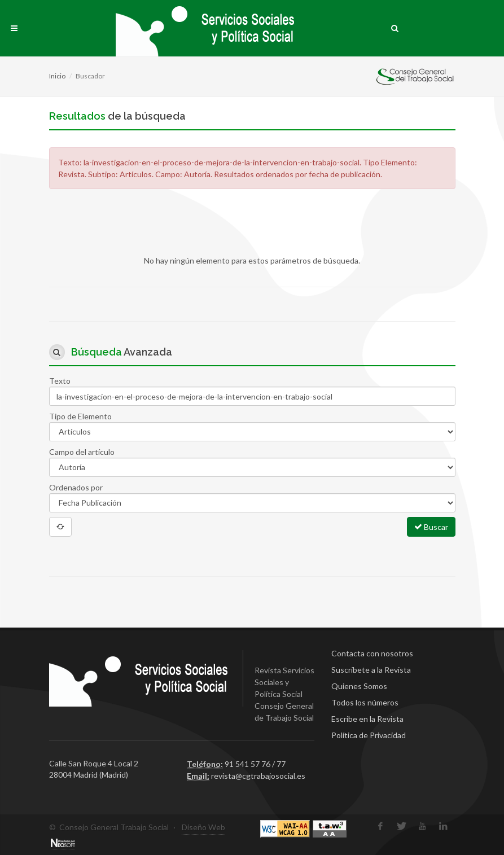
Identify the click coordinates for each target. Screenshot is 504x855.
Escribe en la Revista (367, 719)
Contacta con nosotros (372, 653)
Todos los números (365, 702)
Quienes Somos (359, 686)
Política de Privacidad (369, 735)
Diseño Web (203, 827)
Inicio (57, 76)
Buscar (431, 527)
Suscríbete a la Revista (371, 670)
